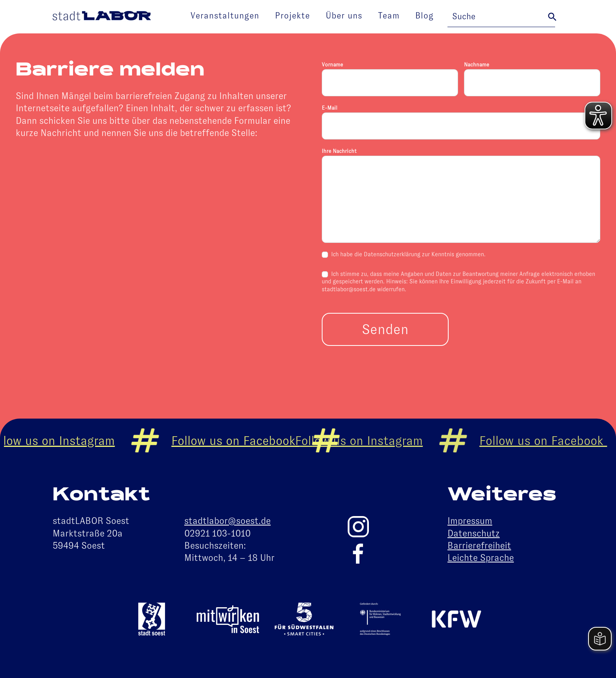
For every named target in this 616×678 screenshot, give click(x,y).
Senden (385, 329)
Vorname (332, 64)
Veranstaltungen (225, 16)
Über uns (344, 16)
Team (389, 16)
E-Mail (330, 108)
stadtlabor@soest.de (227, 521)
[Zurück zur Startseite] (102, 17)
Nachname (477, 64)
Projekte (292, 16)
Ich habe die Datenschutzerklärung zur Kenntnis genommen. (404, 254)
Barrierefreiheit (479, 546)
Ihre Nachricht (339, 151)
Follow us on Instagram (366, 441)
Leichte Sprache (481, 558)
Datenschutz (474, 533)
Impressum (470, 521)
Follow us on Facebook (242, 441)
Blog (424, 16)
